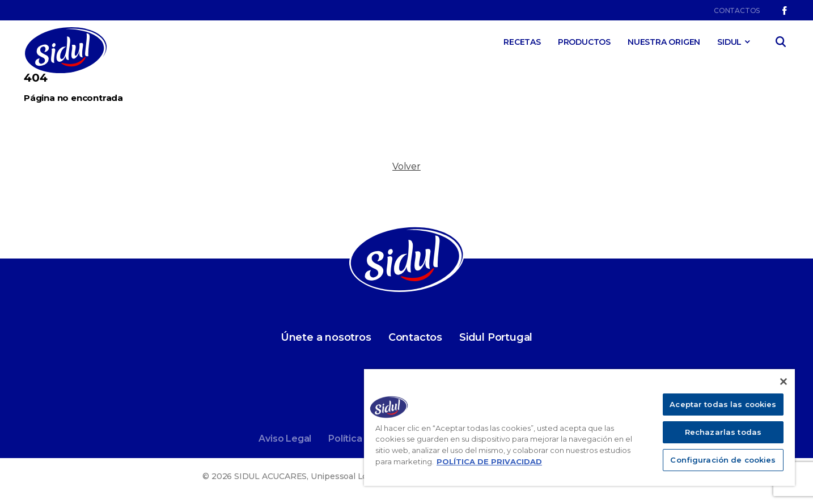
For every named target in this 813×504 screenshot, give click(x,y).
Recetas (522, 42)
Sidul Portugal (496, 337)
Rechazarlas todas (723, 432)
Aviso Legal (285, 439)
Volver (406, 166)
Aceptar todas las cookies (723, 404)
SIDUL (729, 42)
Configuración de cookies (723, 460)
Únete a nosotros (326, 337)
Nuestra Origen (664, 42)
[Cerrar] (784, 382)
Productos (584, 42)
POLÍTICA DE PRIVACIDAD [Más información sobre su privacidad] (489, 461)
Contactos (737, 10)
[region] (579, 427)
